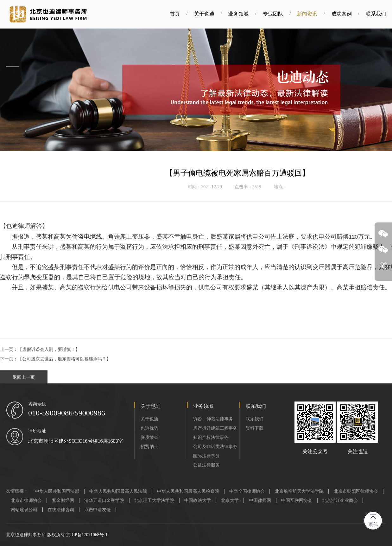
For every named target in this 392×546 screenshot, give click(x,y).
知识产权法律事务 (211, 437)
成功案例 (347, 14)
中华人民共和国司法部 (57, 491)
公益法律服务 (206, 465)
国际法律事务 (206, 456)
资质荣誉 (149, 437)
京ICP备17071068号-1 (87, 535)
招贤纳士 (149, 447)
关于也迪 (210, 14)
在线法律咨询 (61, 510)
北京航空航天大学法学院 (299, 491)
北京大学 (230, 501)
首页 (180, 14)
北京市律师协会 (26, 501)
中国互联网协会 (297, 501)
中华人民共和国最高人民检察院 (188, 491)
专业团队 (278, 14)
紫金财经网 (63, 501)
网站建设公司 (24, 510)
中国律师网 (260, 501)
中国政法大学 (198, 501)
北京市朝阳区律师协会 (356, 491)
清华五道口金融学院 (104, 501)
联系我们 (381, 14)
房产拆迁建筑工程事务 (215, 428)
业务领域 (244, 14)
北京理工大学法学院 (154, 501)
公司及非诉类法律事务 (215, 447)
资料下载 (255, 428)
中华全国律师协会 (247, 491)
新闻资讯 (313, 14)
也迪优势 (149, 428)
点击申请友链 (98, 510)
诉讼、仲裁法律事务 (213, 419)
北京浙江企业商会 (340, 501)
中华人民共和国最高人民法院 (118, 491)
